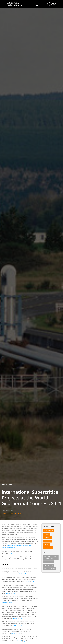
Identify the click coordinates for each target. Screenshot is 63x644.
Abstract (22, 574)
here (11, 553)
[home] (15, 4)
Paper (27, 574)
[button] (37, 6)
